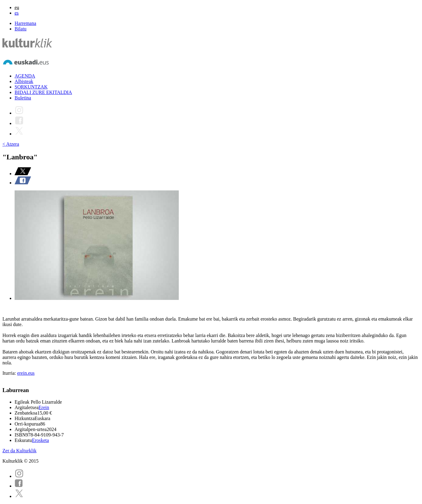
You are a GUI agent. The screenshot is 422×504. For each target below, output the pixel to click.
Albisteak (24, 81)
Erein (44, 407)
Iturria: (10, 373)
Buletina (23, 98)
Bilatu (21, 29)
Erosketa (40, 440)
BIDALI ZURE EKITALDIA (43, 92)
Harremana (25, 23)
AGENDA (25, 76)
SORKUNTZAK (31, 87)
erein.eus (26, 373)
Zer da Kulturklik (19, 451)
